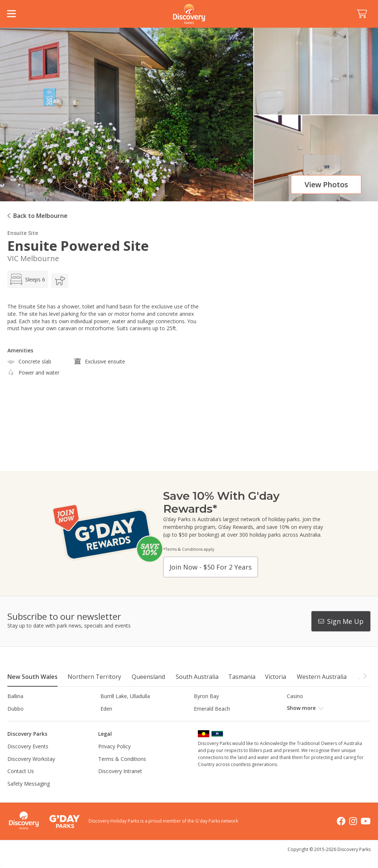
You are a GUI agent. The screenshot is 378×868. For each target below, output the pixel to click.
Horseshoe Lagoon (217, 721)
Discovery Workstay (31, 771)
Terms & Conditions (122, 771)
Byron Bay (206, 696)
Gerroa (16, 721)
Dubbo (16, 709)
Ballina (15, 696)
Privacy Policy (114, 759)
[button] (365, 676)
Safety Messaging (29, 796)
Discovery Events (28, 759)
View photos (326, 184)
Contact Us (21, 784)
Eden (106, 709)
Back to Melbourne (40, 216)
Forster (295, 709)
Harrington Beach (121, 721)
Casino (295, 696)
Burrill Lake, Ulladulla (125, 696)
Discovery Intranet (120, 784)
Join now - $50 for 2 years (211, 567)
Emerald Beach (212, 709)
